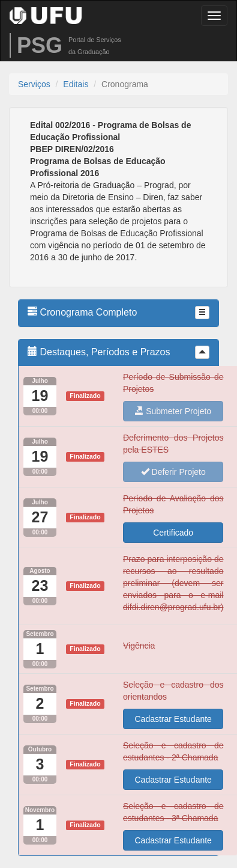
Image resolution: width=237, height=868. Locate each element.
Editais (76, 84)
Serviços (34, 84)
